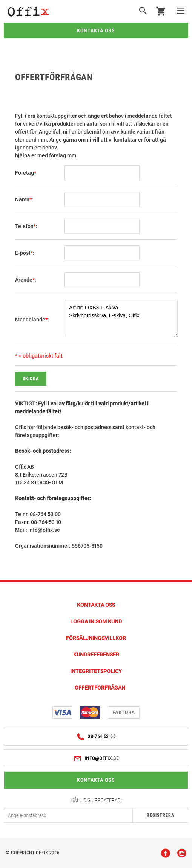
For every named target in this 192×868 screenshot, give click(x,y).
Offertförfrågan (100, 688)
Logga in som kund (96, 621)
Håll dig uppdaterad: (96, 800)
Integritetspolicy (96, 671)
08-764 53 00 (96, 737)
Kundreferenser (96, 655)
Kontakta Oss (96, 605)
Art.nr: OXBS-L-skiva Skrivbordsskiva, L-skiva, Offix (121, 318)
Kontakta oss (96, 30)
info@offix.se (96, 759)
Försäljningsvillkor (96, 638)
